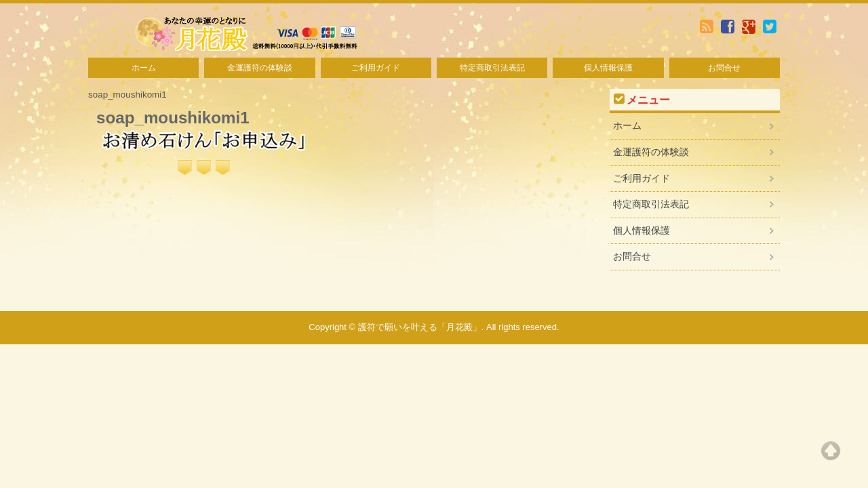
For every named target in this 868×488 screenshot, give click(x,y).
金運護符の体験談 (260, 68)
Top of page (831, 451)
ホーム (144, 68)
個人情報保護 (608, 68)
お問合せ (724, 68)
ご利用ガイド (376, 68)
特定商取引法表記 (492, 68)
